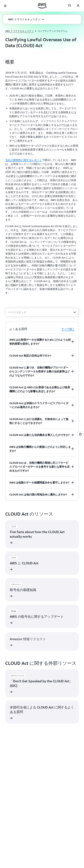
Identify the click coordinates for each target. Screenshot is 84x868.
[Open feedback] (80, 434)
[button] (26, 19)
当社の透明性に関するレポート (24, 160)
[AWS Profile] (78, 6)
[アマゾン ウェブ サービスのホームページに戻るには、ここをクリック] (42, 6)
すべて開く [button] (68, 329)
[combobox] (42, 312)
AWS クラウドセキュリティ (19, 31)
